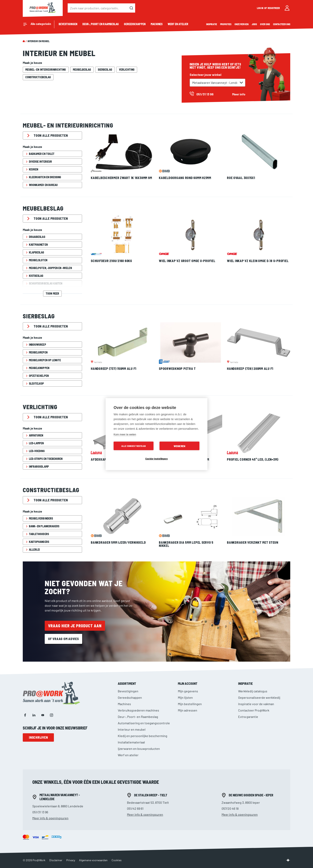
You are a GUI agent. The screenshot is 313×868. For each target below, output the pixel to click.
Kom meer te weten (125, 434)
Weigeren (180, 446)
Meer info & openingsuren (50, 818)
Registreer (274, 8)
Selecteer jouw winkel (206, 75)
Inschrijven (38, 737)
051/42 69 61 (135, 808)
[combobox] (101, 8)
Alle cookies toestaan (134, 446)
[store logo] (43, 8)
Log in (260, 8)
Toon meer (52, 293)
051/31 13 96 (40, 812)
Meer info (239, 94)
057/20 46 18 (230, 808)
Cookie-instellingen (156, 458)
